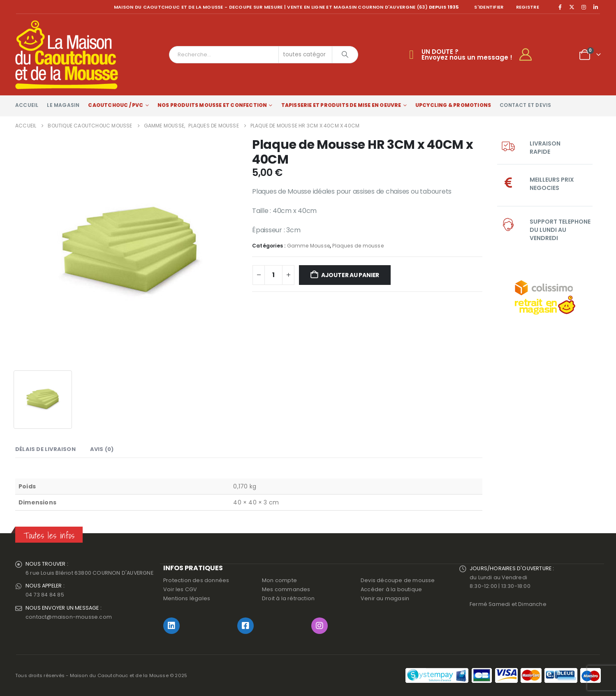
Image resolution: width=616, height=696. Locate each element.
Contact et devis (525, 105)
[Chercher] (345, 55)
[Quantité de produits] (273, 275)
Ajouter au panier (350, 275)
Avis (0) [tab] (102, 449)
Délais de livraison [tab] (45, 449)
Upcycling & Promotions (453, 105)
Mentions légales (187, 598)
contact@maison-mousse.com (69, 617)
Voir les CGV (180, 589)
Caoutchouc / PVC (116, 105)
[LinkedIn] (595, 7)
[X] (572, 7)
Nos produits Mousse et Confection (212, 105)
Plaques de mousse (358, 246)
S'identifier (489, 7)
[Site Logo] (67, 55)
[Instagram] (584, 7)
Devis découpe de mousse (398, 580)
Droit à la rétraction (288, 598)
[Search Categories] (306, 55)
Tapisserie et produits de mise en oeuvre (341, 105)
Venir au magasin (385, 598)
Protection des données (196, 580)
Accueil (27, 105)
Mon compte (279, 580)
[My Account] (529, 55)
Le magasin (63, 105)
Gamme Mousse (308, 246)
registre (528, 7)
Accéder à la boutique (391, 589)
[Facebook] (560, 7)
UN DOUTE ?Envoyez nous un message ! (467, 54)
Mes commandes (286, 589)
